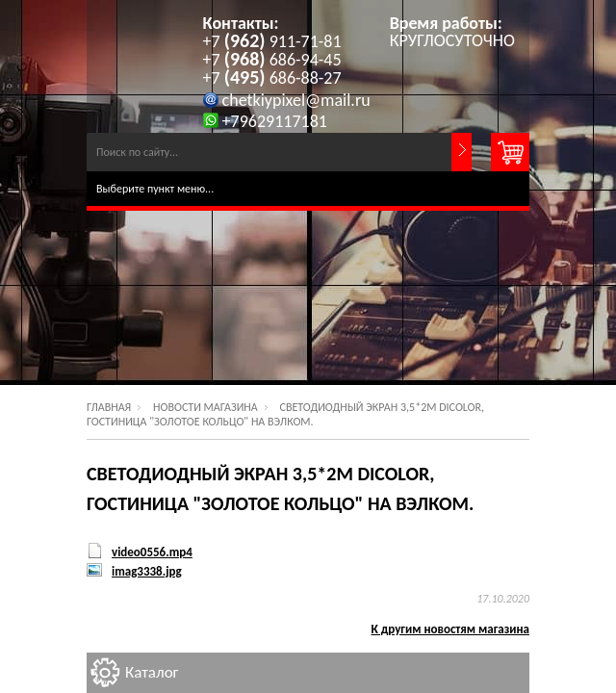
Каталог (152, 672)
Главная (109, 407)
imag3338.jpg (147, 571)
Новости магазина (205, 407)
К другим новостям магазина (451, 629)
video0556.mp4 (152, 552)
